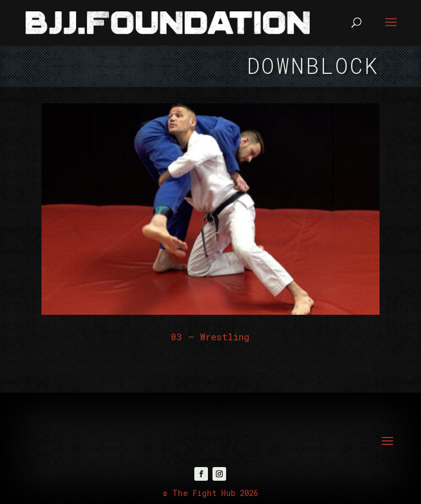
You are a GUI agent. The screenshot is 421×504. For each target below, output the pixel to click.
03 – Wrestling (210, 337)
